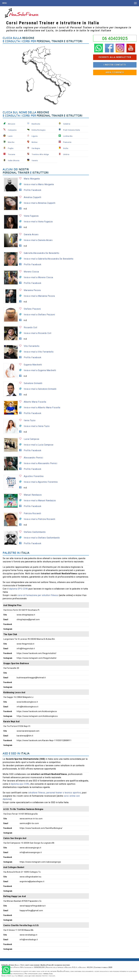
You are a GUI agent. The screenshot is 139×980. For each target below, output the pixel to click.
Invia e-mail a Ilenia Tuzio (37, 426)
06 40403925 (115, 38)
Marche (11, 142)
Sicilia (66, 148)
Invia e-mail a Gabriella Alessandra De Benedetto (49, 259)
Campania (12, 130)
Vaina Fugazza (31, 216)
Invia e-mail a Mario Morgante (39, 184)
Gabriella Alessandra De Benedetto (41, 253)
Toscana (11, 154)
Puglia (11, 148)
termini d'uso (48, 974)
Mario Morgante (32, 179)
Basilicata (36, 124)
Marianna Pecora (32, 290)
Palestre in (16, 553)
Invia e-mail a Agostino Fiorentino (41, 482)
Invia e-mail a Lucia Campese (39, 445)
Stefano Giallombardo (35, 532)
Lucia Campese (31, 439)
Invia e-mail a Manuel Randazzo (40, 501)
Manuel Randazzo (33, 495)
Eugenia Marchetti (33, 365)
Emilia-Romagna (38, 130)
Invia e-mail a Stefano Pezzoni (39, 315)
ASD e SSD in (16, 753)
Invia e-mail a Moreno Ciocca (38, 277)
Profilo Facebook (33, 190)
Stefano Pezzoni (32, 309)
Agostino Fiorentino (34, 476)
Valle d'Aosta (14, 160)
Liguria (35, 136)
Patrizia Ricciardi (32, 513)
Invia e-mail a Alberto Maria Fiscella (42, 408)
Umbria (66, 154)
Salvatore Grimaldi (33, 383)
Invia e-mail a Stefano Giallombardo (42, 538)
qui (30, 976)
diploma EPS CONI (19, 589)
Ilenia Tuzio (30, 420)
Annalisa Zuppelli (32, 197)
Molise (34, 142)
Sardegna (36, 148)
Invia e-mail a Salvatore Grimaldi (40, 389)
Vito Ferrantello (32, 346)
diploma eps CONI (20, 784)
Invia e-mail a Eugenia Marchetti (40, 370)
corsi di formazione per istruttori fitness (38, 595)
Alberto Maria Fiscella (35, 402)
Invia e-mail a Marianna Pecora (39, 296)
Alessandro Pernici (33, 458)
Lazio (10, 136)
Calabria (67, 124)
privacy (21, 976)
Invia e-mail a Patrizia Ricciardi (39, 519)
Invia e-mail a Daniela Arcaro (38, 240)
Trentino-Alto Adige (40, 154)
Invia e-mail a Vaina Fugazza (38, 222)
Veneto (35, 160)
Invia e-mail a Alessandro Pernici (40, 463)
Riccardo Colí (30, 327)
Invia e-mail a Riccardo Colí (37, 333)
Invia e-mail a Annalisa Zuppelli (40, 203)
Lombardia (68, 136)
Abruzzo (12, 124)
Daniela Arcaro (31, 234)
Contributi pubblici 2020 (103, 967)
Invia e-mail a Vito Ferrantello (39, 352)
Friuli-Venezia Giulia (72, 130)
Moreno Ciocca (31, 272)
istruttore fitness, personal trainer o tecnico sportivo (55, 793)
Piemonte (67, 142)
